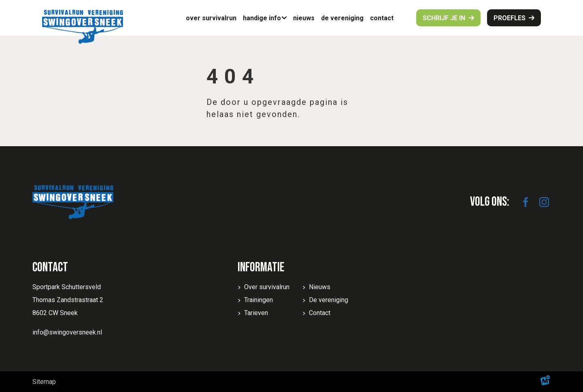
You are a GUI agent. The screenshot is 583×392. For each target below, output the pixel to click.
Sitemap (44, 382)
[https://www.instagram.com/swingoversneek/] (544, 202)
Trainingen (259, 300)
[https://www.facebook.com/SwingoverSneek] (526, 202)
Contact (320, 313)
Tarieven (256, 313)
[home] (83, 27)
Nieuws (320, 287)
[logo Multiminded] (545, 382)
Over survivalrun (267, 287)
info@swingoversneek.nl (67, 332)
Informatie (261, 267)
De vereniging (329, 300)
